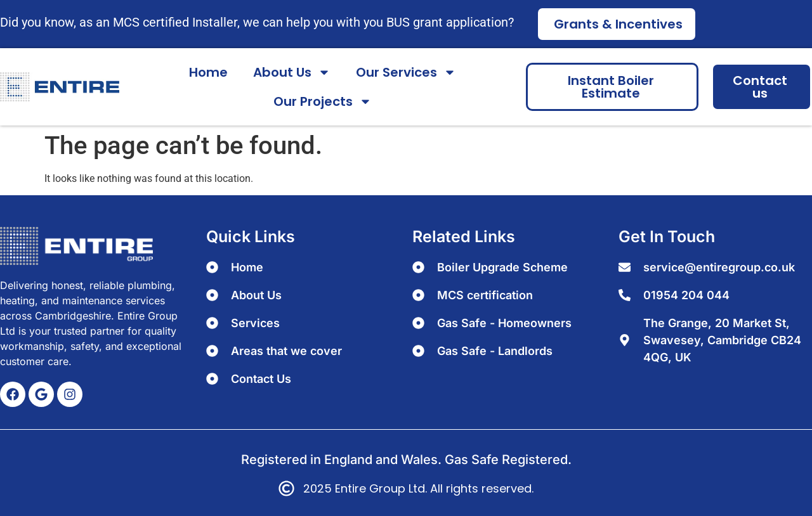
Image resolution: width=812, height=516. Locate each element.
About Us (292, 72)
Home (208, 72)
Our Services (406, 72)
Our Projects (323, 101)
